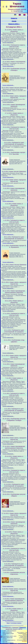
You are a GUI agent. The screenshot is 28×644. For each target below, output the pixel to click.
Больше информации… (8, 42)
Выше (8, 623)
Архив (14, 21)
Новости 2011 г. (14, 24)
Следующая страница (16, 623)
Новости (14, 18)
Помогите (23, 627)
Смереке (12, 643)
